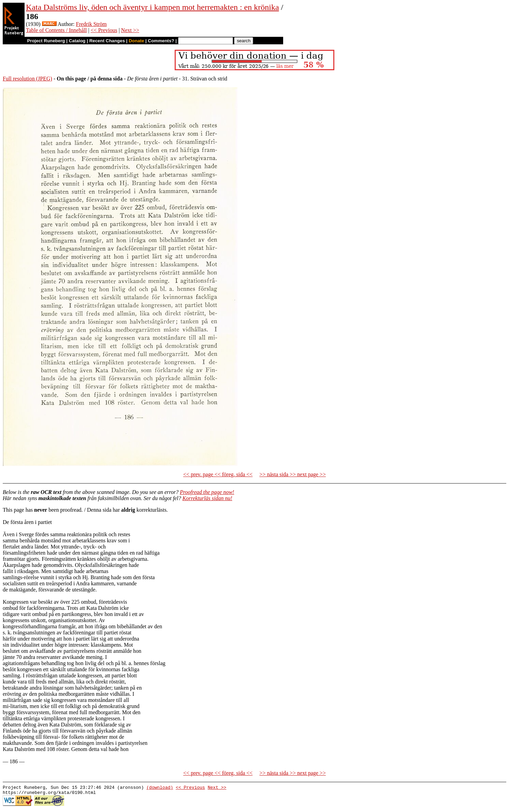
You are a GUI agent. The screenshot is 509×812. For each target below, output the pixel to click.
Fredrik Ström (91, 24)
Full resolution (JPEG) (27, 79)
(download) (160, 788)
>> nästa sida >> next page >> (293, 474)
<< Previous (104, 30)
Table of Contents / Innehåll (56, 30)
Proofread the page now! (207, 492)
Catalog (77, 41)
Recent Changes (107, 41)
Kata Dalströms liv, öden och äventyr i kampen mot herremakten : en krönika (152, 7)
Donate (136, 41)
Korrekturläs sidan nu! (207, 498)
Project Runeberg (46, 41)
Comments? (161, 41)
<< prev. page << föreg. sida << (218, 474)
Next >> (130, 30)
